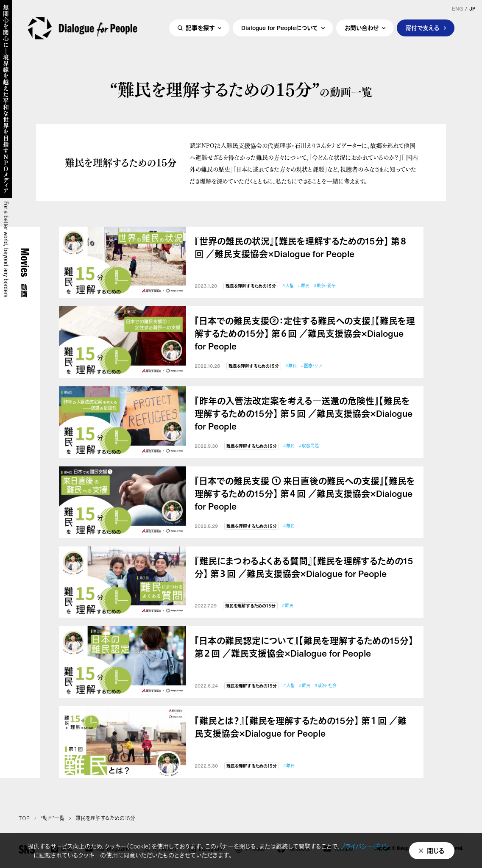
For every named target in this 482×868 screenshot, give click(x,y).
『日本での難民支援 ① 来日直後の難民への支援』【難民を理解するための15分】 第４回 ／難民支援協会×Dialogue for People (305, 494)
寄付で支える (422, 28)
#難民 (304, 286)
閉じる (436, 851)
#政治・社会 (326, 686)
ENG (457, 9)
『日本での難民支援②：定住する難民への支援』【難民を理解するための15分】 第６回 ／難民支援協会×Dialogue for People (305, 334)
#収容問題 (309, 446)
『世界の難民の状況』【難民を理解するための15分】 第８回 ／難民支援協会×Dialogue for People (301, 248)
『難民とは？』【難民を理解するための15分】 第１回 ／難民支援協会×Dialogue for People (301, 727)
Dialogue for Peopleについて (280, 28)
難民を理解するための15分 (251, 286)
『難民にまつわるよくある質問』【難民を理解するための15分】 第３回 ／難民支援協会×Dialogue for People (304, 568)
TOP (24, 818)
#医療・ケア (312, 366)
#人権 (288, 286)
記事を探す (200, 28)
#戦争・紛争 (325, 286)
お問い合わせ (362, 28)
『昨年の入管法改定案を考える (304, 414)
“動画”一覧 (53, 818)
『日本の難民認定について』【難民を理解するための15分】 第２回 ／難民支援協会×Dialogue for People (304, 647)
